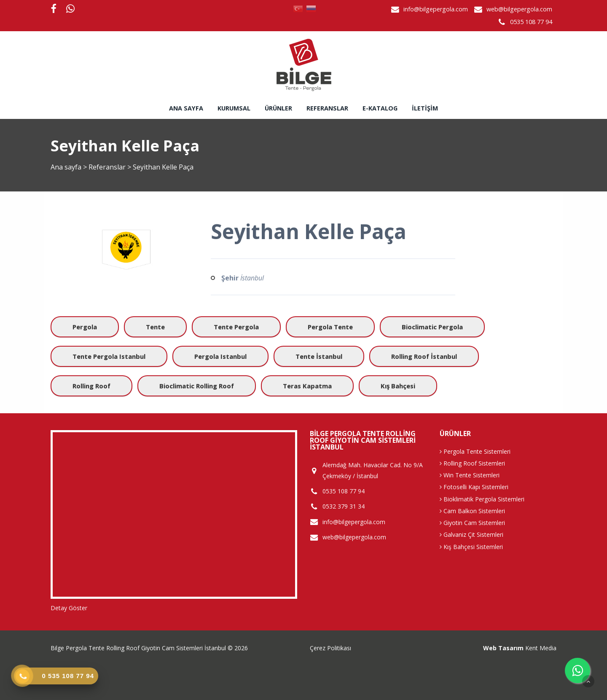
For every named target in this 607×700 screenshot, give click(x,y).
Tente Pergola (236, 327)
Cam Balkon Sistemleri (472, 511)
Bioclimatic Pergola (432, 327)
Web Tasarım (503, 648)
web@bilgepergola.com (519, 9)
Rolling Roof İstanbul (424, 356)
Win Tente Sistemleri (470, 475)
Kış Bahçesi (398, 386)
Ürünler (278, 108)
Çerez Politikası (330, 648)
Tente (155, 327)
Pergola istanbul (220, 356)
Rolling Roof (91, 386)
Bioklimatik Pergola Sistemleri (482, 499)
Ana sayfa (186, 108)
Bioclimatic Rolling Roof (197, 386)
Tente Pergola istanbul (109, 356)
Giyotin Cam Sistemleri (472, 523)
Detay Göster (69, 608)
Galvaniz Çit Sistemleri (471, 534)
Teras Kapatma (307, 386)
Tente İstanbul (319, 356)
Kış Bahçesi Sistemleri (471, 547)
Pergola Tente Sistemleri (475, 451)
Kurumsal (234, 108)
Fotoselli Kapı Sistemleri (474, 487)
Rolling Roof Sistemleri (472, 463)
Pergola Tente (330, 327)
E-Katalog (380, 108)
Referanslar (327, 108)
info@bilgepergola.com (436, 9)
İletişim (425, 108)
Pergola (85, 327)
